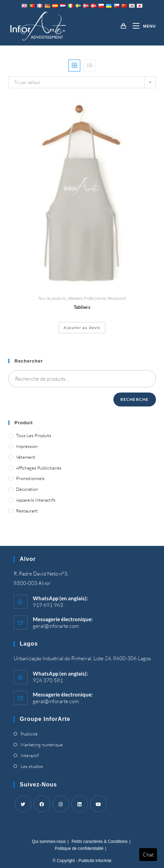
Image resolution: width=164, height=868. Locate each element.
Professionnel (95, 298)
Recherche (135, 399)
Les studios (32, 766)
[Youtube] (98, 804)
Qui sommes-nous (49, 842)
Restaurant (117, 298)
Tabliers (82, 307)
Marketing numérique (42, 745)
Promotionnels (30, 478)
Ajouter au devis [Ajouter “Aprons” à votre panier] (82, 328)
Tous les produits (52, 298)
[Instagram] (61, 804)
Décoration (27, 489)
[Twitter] (23, 804)
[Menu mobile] (141, 26)
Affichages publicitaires (39, 468)
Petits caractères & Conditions (100, 842)
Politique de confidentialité (79, 848)
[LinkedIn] (80, 804)
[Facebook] (42, 804)
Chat (148, 855)
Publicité (29, 734)
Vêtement (75, 298)
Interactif (30, 755)
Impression (27, 446)
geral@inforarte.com (56, 626)
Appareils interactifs (36, 500)
